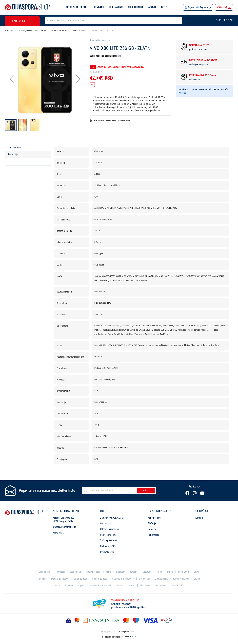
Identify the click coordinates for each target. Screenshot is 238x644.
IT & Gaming (116, 7)
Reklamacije (154, 535)
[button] (12, 79)
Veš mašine (160, 586)
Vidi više (182, 93)
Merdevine (145, 586)
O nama (104, 523)
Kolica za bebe (80, 579)
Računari (42, 579)
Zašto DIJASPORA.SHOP (112, 518)
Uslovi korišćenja (108, 535)
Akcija (152, 7)
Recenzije (13, 154)
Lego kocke (75, 572)
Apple (160, 572)
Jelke (57, 586)
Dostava (152, 529)
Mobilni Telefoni (93, 572)
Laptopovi (147, 572)
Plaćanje (152, 523)
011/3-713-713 (225, 20)
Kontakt (199, 518)
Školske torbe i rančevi (123, 579)
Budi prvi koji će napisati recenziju (105, 56)
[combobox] (113, 20)
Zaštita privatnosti (109, 540)
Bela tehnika (135, 7)
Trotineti (69, 586)
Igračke (134, 572)
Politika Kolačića (108, 546)
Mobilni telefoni (76, 7)
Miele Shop (183, 572)
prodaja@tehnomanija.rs (64, 527)
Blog (164, 7)
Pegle (119, 586)
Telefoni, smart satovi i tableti (32, 31)
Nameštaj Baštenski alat (100, 586)
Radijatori (121, 572)
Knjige (81, 586)
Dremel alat (144, 579)
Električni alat (161, 579)
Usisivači (131, 586)
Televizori (98, 7)
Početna (9, 31)
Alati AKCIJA (177, 586)
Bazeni (197, 579)
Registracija (205, 7)
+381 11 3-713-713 (201, 80)
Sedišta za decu (100, 579)
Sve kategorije (107, 552)
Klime (109, 572)
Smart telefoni (79, 31)
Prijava (191, 7)
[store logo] (27, 7)
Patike (170, 572)
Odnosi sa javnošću (109, 529)
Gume (197, 572)
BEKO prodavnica (181, 579)
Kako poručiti (154, 518)
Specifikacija (14, 147)
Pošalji (146, 491)
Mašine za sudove (60, 579)
